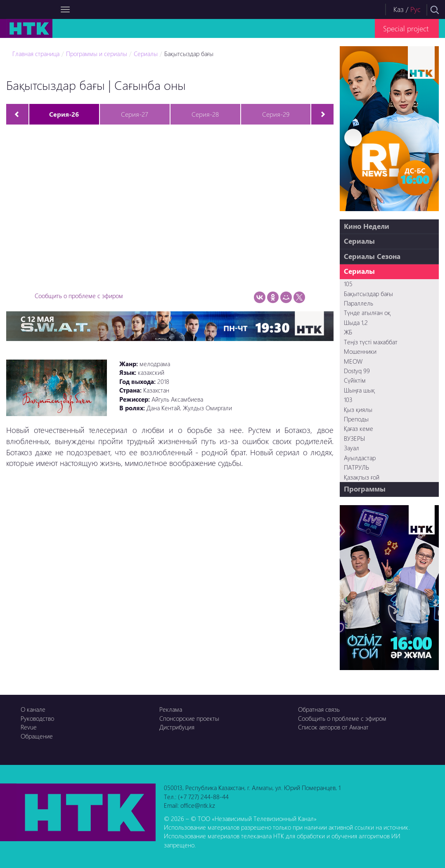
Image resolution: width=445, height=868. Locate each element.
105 (348, 284)
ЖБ (348, 332)
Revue (29, 727)
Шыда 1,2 (356, 322)
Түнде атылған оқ (367, 313)
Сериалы (146, 54)
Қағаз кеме (359, 428)
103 (348, 400)
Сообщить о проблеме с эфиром (79, 296)
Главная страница (36, 54)
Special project (406, 28)
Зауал (352, 448)
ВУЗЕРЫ (354, 438)
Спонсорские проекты (189, 718)
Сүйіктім (355, 380)
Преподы (356, 419)
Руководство (37, 718)
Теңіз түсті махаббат (371, 342)
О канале (33, 709)
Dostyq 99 (357, 371)
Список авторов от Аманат (333, 727)
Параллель (359, 303)
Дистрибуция (177, 727)
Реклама (171, 709)
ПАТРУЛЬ (356, 467)
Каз (399, 9)
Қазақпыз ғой (362, 477)
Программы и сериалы (97, 54)
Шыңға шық (359, 390)
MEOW (353, 361)
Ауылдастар (360, 458)
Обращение (37, 736)
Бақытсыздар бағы (189, 54)
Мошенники (360, 351)
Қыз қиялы (358, 409)
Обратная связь (319, 709)
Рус (415, 9)
